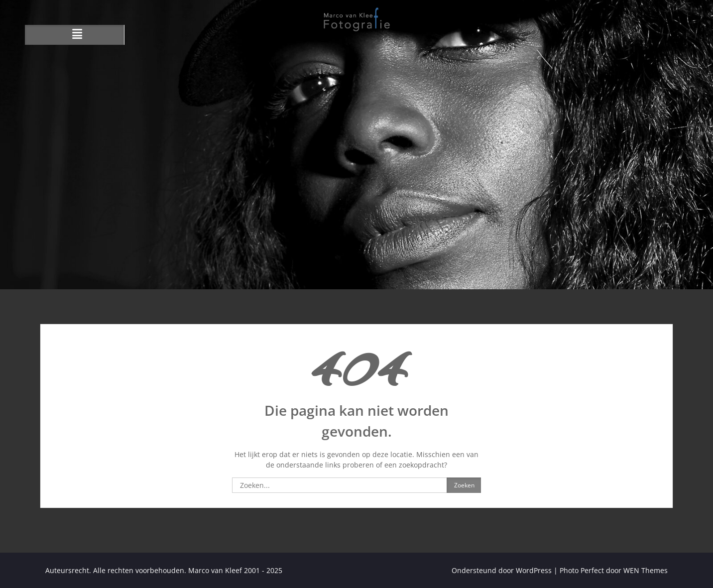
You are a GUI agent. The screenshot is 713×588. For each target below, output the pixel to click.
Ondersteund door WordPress (502, 570)
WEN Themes (646, 570)
